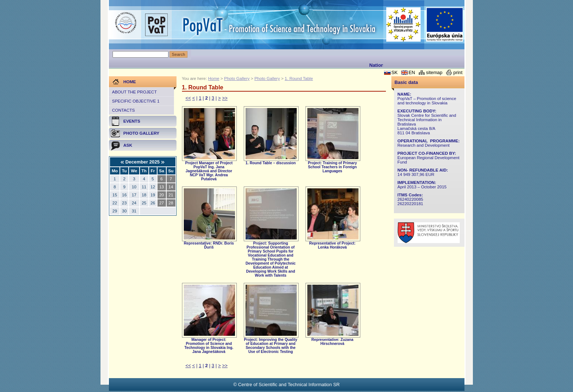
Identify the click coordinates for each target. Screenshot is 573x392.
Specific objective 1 (136, 101)
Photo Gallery (237, 78)
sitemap (434, 72)
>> (225, 98)
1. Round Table (299, 78)
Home (214, 78)
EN (412, 72)
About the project (134, 92)
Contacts (124, 110)
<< (188, 98)
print (458, 72)
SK (394, 72)
